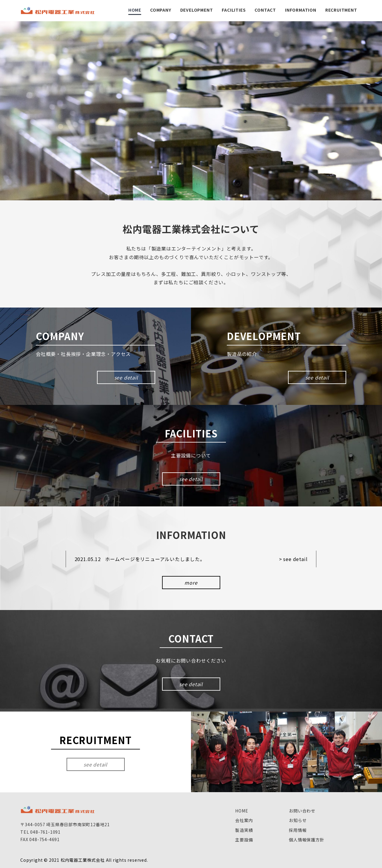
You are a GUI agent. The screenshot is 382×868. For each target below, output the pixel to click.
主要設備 (244, 840)
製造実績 (244, 830)
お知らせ (298, 820)
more (191, 583)
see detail (126, 377)
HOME (242, 811)
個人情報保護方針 (306, 840)
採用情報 (298, 830)
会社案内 (244, 820)
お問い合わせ (302, 811)
